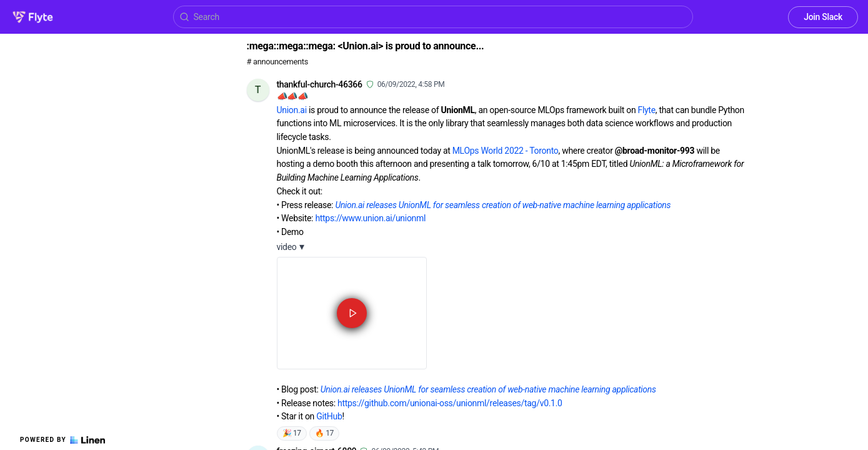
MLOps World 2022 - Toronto (506, 151)
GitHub (329, 416)
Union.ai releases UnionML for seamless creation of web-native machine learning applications (503, 205)
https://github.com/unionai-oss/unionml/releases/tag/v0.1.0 (450, 403)
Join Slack (823, 17)
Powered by (62, 440)
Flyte (647, 110)
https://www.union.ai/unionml (370, 218)
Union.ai (292, 110)
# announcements (277, 62)
